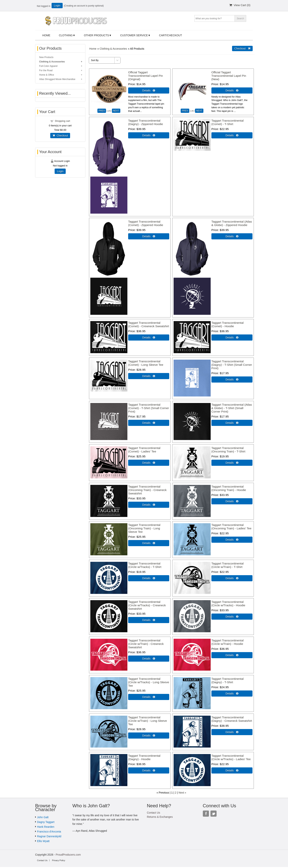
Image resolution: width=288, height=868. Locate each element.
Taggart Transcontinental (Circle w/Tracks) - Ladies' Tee (231, 757)
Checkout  (242, 48)
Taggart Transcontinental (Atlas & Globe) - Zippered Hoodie (232, 223)
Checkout (60, 136)
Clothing (66, 35)
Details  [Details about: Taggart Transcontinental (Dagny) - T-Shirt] (232, 694)
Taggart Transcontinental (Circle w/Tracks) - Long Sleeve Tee (149, 682)
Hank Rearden (46, 827)
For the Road (46, 70)
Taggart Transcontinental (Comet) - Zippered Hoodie (146, 223)
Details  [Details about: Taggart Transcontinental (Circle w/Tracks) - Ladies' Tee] (232, 770)
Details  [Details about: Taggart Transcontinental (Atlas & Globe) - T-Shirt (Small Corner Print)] (232, 423)
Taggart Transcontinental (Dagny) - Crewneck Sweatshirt (232, 719)
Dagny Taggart (46, 822)
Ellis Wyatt (43, 841)
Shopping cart (62, 121)
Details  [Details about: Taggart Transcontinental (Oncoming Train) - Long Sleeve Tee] (149, 543)
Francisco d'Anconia (49, 832)
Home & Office (47, 75)
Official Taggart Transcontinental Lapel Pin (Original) (146, 76)
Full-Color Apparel (48, 66)
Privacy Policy (58, 860)
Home (46, 35)
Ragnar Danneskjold (49, 836)
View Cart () (240, 5)
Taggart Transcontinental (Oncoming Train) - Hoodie (229, 488)
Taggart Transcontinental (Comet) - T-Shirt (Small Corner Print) (149, 408)
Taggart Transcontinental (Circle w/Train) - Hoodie (228, 642)
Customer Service (134, 35)
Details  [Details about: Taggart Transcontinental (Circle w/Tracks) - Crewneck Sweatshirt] (149, 620)
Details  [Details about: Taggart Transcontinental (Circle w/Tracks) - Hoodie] (232, 617)
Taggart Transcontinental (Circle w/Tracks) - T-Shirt (145, 565)
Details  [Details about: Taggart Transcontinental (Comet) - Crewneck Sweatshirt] (149, 338)
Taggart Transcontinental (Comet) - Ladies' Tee (144, 450)
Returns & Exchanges (160, 817)
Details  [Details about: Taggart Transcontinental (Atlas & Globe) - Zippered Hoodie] (232, 236)
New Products (46, 57)
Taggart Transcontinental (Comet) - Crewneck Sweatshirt (149, 324)
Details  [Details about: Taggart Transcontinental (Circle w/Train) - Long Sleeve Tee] (149, 736)
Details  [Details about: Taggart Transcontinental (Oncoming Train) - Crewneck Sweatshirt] (149, 505)
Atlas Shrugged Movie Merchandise (57, 79)
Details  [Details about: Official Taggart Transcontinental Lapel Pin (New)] (232, 90)
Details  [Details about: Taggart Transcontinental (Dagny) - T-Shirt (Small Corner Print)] (232, 379)
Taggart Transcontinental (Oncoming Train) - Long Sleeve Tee (144, 528)
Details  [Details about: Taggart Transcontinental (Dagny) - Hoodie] (149, 770)
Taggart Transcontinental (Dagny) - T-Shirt (228, 680)
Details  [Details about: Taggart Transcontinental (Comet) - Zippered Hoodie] (149, 236)
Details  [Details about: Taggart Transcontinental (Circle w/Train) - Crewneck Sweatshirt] (149, 659)
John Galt (43, 817)
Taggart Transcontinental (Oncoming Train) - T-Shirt (228, 450)
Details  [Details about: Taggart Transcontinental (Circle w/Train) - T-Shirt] (232, 578)
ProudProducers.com (68, 855)
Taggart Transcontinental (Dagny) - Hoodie (144, 757)
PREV (102, 111)
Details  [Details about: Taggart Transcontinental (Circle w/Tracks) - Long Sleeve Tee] (149, 697)
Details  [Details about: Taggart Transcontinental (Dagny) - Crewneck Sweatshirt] (232, 732)
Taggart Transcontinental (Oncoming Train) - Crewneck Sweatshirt (147, 490)
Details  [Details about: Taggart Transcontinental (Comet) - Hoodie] (232, 338)
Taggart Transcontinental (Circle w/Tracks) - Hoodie (228, 604)
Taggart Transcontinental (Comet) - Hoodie (228, 324)
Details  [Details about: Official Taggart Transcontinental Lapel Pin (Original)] (149, 90)
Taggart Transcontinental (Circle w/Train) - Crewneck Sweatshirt (146, 644)
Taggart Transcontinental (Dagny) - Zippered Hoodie (146, 122)
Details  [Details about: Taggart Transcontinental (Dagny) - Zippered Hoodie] (149, 135)
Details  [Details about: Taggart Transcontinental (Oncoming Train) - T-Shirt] (232, 463)
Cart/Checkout (171, 35)
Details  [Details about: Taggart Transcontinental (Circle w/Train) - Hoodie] (232, 655)
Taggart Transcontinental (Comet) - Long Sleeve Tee (146, 363)
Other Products (96, 35)
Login (57, 6)
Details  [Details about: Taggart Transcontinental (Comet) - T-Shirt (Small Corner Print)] (149, 423)
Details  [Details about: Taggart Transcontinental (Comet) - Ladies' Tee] (149, 463)
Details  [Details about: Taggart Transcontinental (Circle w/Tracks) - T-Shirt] (149, 578)
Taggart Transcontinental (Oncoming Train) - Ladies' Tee (231, 527)
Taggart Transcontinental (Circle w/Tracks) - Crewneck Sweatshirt (147, 605)
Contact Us (153, 813)
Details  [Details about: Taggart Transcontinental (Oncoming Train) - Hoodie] (232, 501)
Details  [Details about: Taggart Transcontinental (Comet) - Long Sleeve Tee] (149, 376)
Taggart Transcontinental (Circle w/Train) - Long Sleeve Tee (148, 721)
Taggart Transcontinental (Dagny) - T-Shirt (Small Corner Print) (232, 365)
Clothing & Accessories (113, 49)
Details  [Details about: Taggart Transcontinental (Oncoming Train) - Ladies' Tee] (232, 540)
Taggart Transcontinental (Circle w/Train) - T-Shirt (228, 565)
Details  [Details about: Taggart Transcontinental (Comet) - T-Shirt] (232, 135)
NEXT (116, 111)
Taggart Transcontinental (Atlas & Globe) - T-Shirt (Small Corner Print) (232, 408)
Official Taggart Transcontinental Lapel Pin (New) (229, 76)
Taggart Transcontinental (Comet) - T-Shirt (228, 122)
